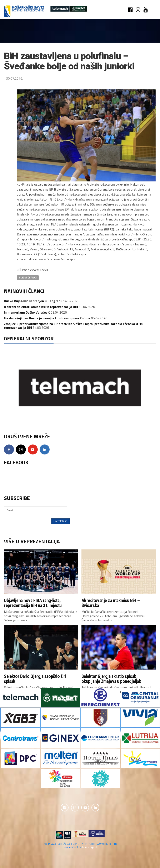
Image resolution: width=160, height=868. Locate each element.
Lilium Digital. (90, 848)
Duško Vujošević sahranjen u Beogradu (33, 301)
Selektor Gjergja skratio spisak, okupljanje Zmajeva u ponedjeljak (111, 679)
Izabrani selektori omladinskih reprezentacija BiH (41, 307)
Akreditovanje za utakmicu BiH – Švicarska (111, 603)
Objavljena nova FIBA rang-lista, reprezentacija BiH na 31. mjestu (33, 603)
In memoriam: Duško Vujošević (27, 312)
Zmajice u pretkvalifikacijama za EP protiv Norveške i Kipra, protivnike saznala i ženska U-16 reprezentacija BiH (74, 326)
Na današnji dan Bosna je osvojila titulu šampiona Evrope (47, 318)
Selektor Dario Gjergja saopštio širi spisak (35, 679)
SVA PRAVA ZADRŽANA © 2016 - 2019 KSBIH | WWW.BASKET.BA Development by (80, 846)
